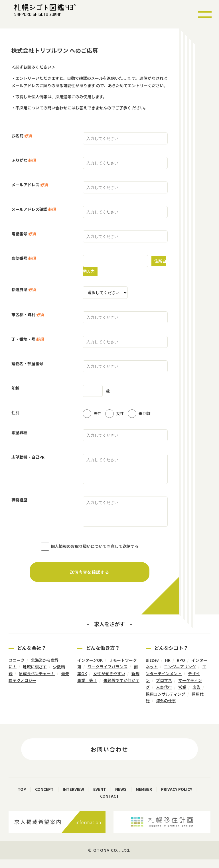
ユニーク (17, 669)
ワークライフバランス (108, 675)
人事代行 (164, 696)
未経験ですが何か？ (121, 689)
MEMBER (144, 798)
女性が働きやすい (109, 682)
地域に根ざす (35, 675)
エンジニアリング (180, 675)
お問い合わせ (109, 758)
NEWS (121, 798)
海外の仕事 (166, 709)
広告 (196, 696)
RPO (181, 669)
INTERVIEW (73, 798)
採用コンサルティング (166, 702)
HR (168, 669)
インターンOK (90, 669)
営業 (182, 696)
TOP (22, 798)
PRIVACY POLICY (177, 798)
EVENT (100, 798)
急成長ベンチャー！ (37, 682)
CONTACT (109, 804)
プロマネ (164, 689)
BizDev (152, 669)
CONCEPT (44, 798)
